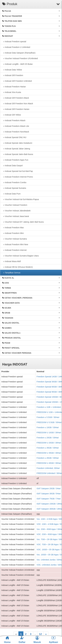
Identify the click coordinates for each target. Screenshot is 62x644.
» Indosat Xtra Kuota (12, 92)
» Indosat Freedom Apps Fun (15, 160)
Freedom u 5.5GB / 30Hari (48, 417)
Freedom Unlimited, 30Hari (48, 468)
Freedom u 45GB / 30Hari (48, 458)
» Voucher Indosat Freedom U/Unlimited (20, 58)
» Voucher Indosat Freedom (15, 205)
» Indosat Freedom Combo (14, 182)
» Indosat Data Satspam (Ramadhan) (19, 53)
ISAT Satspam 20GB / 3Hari (49, 488)
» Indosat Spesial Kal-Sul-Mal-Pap (18, 171)
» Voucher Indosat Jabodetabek (16, 211)
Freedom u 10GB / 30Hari (48, 427)
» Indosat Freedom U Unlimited (16, 47)
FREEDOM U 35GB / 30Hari (49, 453)
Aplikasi (53, 640)
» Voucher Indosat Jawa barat (16, 216)
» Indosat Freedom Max (13, 228)
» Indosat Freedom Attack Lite (16, 126)
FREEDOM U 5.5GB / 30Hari (49, 422)
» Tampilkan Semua (11, 273)
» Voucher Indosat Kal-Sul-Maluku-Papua (21, 199)
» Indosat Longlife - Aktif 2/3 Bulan (17, 64)
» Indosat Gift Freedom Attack (16, 98)
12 (40, 634)
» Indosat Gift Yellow (12, 115)
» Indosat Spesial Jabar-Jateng (16, 149)
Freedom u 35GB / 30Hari (48, 448)
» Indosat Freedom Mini (13, 233)
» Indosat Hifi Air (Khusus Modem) (17, 267)
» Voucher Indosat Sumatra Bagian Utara (20, 256)
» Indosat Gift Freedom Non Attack (18, 104)
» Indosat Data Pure (11, 194)
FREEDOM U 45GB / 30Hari (49, 463)
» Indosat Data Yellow (12, 70)
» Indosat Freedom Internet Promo (18, 177)
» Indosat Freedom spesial (14, 42)
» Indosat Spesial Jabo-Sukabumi (17, 143)
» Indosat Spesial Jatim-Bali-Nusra (18, 154)
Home (7, 640)
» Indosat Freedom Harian (14, 87)
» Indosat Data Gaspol (12, 166)
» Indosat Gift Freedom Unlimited (17, 81)
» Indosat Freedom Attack (14, 120)
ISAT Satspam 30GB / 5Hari (49, 494)
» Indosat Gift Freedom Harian (16, 109)
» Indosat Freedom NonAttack (16, 132)
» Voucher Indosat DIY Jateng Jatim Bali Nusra (23, 222)
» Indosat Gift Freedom (13, 75)
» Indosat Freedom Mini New (15, 244)
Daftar (22, 640)
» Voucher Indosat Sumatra (14, 239)
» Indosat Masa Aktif (11, 261)
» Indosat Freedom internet (14, 250)
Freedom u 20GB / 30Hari (48, 438)
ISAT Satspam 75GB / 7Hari (49, 499)
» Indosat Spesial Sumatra (14, 188)
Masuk (37, 640)
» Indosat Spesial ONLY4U (14, 137)
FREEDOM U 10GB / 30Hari (49, 433)
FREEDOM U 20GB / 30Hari (49, 443)
